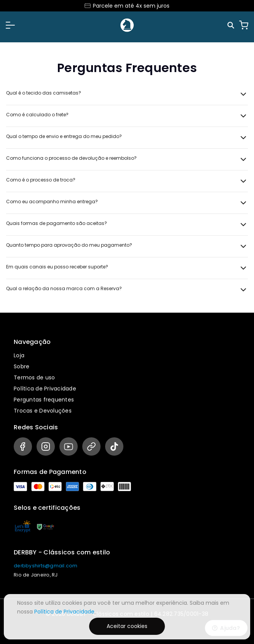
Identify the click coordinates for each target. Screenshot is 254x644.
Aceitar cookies (127, 626)
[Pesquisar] (231, 25)
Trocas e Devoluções (43, 411)
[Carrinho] (244, 25)
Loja (19, 355)
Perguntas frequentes (44, 400)
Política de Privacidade (45, 389)
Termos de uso (34, 377)
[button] (10, 25)
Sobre (22, 366)
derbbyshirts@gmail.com (46, 566)
